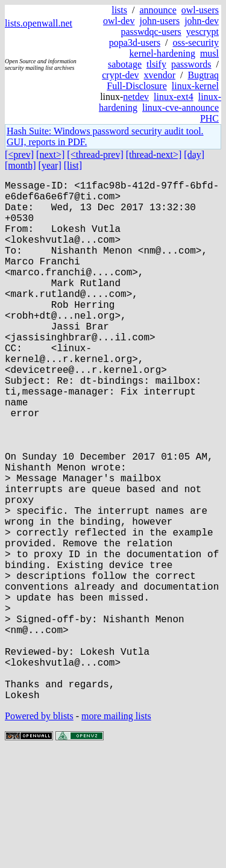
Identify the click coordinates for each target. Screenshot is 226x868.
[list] (73, 165)
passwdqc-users (151, 32)
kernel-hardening (162, 53)
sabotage (125, 64)
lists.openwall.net (39, 23)
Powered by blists (39, 832)
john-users (159, 21)
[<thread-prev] (95, 155)
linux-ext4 (174, 97)
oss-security (196, 42)
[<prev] (19, 155)
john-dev (202, 21)
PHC (209, 118)
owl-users (200, 10)
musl (209, 53)
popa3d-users (135, 42)
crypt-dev (120, 75)
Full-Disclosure (137, 86)
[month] (20, 165)
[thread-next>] (154, 155)
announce (158, 10)
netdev (136, 97)
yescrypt (202, 32)
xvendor (160, 75)
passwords (191, 64)
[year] (50, 165)
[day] (194, 155)
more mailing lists (116, 832)
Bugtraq (203, 75)
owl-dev (119, 21)
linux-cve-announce (180, 108)
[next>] (50, 155)
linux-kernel (195, 86)
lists (119, 10)
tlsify (156, 64)
